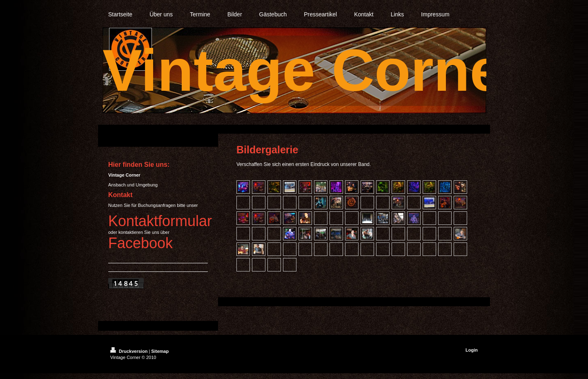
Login (472, 350)
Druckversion (129, 351)
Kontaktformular (160, 221)
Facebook (140, 243)
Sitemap (160, 351)
